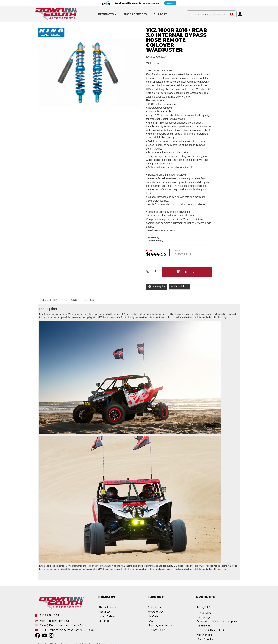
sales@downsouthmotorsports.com (63, 625)
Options (71, 300)
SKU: (149, 57)
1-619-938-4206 (49, 616)
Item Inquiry (158, 287)
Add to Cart (189, 272)
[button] (107, 14)
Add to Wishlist (179, 287)
